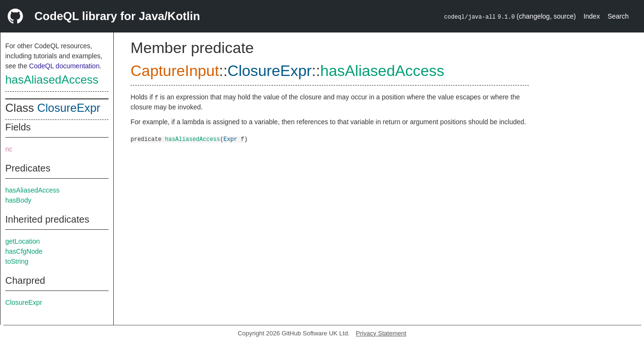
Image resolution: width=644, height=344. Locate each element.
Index (591, 16)
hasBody (18, 200)
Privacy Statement (381, 333)
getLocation (22, 241)
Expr (230, 139)
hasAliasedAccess (52, 80)
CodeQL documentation (64, 66)
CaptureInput (175, 71)
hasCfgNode (24, 251)
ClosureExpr (69, 108)
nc (9, 149)
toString (17, 261)
